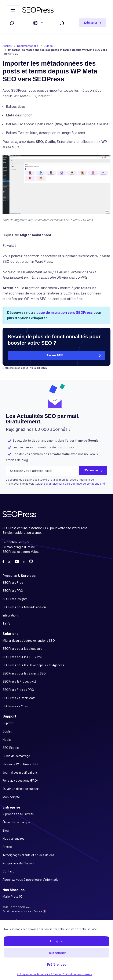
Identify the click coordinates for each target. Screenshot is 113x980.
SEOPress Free (13, 582)
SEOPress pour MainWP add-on (24, 607)
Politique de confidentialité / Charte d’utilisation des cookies (54, 974)
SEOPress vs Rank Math (19, 698)
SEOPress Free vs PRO (18, 690)
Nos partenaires (13, 839)
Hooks (7, 739)
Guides (7, 731)
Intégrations (11, 615)
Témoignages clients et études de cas (28, 855)
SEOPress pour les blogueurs (22, 649)
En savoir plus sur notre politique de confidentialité (73, 484)
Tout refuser (56, 953)
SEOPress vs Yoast (16, 706)
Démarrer (91, 23)
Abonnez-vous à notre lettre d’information (31, 880)
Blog (6, 830)
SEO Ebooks (11, 748)
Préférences (57, 964)
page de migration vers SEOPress (65, 312)
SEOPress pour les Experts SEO (24, 673)
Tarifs (6, 623)
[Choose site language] (35, 23)
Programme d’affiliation (18, 863)
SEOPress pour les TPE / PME (23, 657)
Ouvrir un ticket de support (21, 789)
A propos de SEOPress (18, 814)
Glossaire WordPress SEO (20, 764)
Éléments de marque (16, 822)
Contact (8, 871)
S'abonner (91, 470)
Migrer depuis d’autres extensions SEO (29, 640)
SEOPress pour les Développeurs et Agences (33, 665)
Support (8, 723)
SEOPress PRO (13, 591)
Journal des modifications (20, 772)
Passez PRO (55, 355)
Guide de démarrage (16, 756)
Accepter (57, 941)
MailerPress (10, 897)
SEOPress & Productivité (19, 681)
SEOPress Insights (15, 599)
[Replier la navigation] (13, 10)
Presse (7, 847)
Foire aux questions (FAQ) (20, 781)
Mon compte (11, 797)
